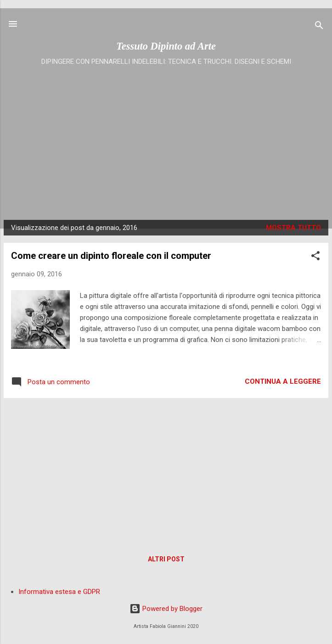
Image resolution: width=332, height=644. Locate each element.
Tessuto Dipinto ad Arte (166, 46)
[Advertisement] (166, 137)
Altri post (166, 559)
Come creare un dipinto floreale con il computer (111, 256)
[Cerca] (319, 27)
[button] (315, 257)
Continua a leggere (283, 381)
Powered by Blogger (166, 609)
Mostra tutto (293, 228)
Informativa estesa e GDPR (59, 592)
